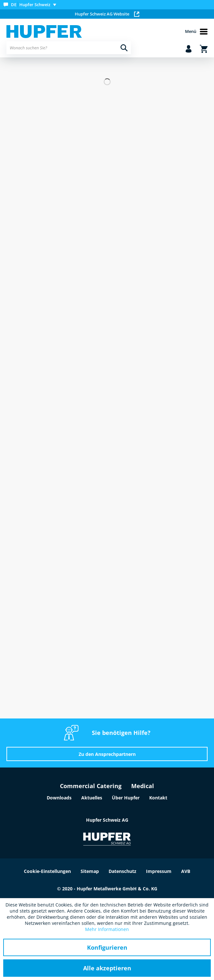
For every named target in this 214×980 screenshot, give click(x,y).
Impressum (159, 871)
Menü (196, 32)
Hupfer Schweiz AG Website (107, 14)
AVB (186, 871)
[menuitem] (31, 5)
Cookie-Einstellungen (47, 871)
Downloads (59, 798)
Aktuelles (92, 798)
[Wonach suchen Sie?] (69, 48)
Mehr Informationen (107, 929)
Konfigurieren (107, 947)
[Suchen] (124, 48)
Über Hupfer (126, 798)
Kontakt (158, 798)
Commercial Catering (91, 786)
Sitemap (90, 871)
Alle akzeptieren (107, 968)
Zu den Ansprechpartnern (107, 754)
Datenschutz (122, 871)
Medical (143, 786)
